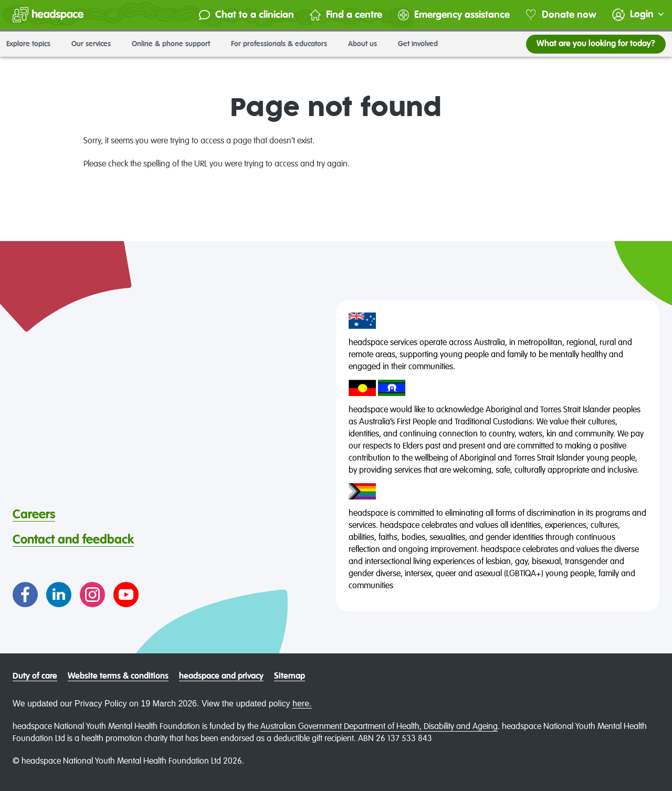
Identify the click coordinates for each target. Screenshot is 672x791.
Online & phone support (175, 44)
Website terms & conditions (118, 676)
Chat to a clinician (246, 15)
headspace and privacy (221, 676)
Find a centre (346, 15)
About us (367, 44)
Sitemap (290, 676)
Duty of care (35, 676)
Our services (95, 44)
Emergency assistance (454, 15)
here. (302, 704)
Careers (34, 515)
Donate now (561, 15)
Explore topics (33, 44)
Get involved (422, 44)
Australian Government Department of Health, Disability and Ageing (379, 727)
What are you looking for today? (596, 44)
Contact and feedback (73, 540)
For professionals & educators (283, 44)
